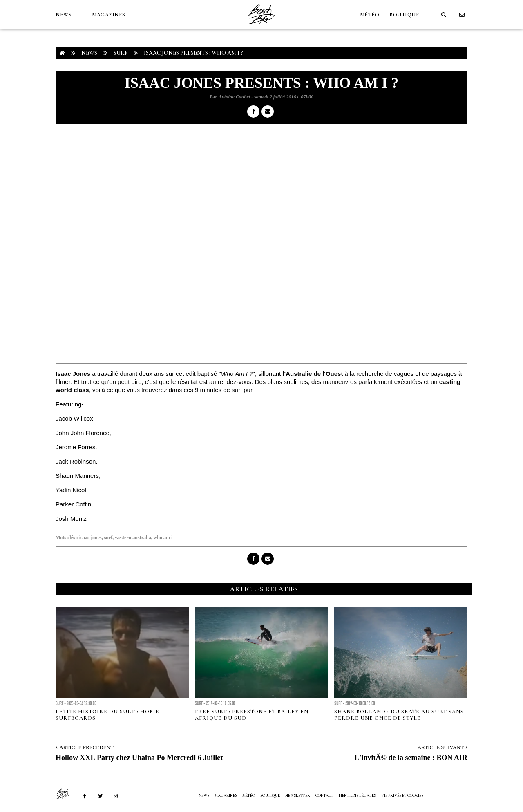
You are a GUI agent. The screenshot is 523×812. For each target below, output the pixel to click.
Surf (121, 53)
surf (108, 538)
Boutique (404, 15)
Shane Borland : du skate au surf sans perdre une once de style (399, 715)
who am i (163, 538)
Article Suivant (441, 747)
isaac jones (91, 538)
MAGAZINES (109, 15)
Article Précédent (86, 747)
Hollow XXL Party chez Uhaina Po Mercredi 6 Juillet (139, 758)
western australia (133, 538)
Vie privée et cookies (402, 796)
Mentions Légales (357, 796)
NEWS (64, 15)
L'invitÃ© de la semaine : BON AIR (411, 758)
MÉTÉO (370, 15)
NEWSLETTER (298, 796)
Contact (324, 796)
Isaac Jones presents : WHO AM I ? (193, 53)
